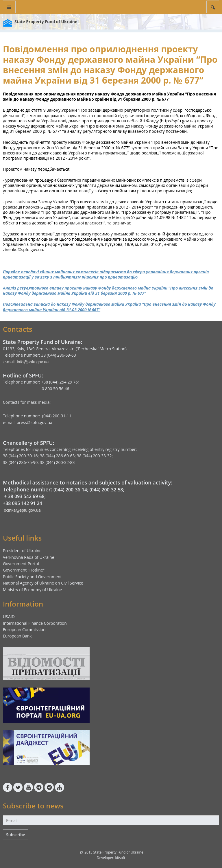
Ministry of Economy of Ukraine (32, 590)
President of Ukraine (22, 551)
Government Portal (21, 564)
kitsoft (120, 858)
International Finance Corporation (35, 623)
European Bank (17, 636)
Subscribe (16, 835)
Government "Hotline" (24, 570)
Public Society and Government (32, 577)
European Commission (24, 630)
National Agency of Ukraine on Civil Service (43, 583)
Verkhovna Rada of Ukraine (29, 557)
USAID (9, 617)
